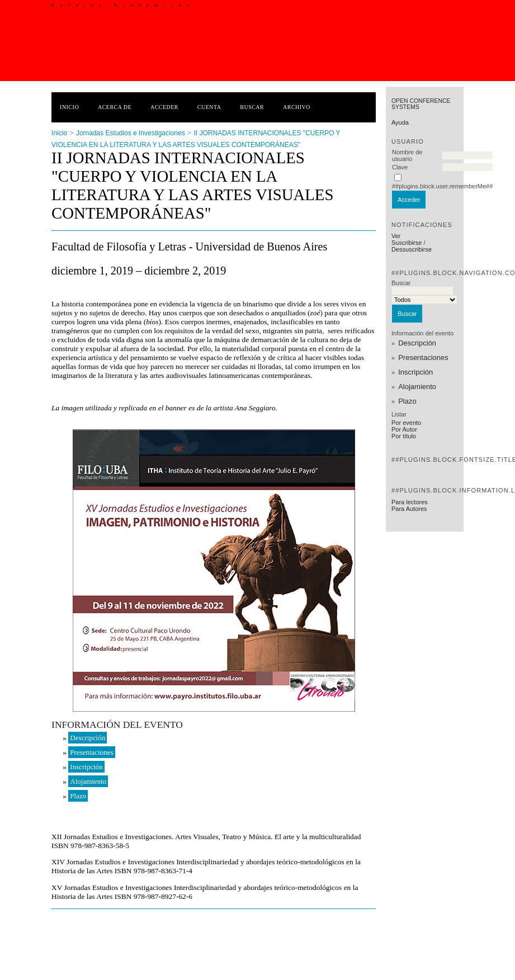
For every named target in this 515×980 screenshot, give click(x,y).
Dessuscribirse (412, 249)
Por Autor (404, 429)
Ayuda (400, 122)
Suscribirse (407, 243)
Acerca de (115, 107)
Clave (400, 167)
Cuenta (209, 107)
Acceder (164, 107)
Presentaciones (423, 358)
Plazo (407, 401)
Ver (396, 236)
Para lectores (410, 502)
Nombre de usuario (407, 155)
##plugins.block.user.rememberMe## (442, 186)
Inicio (69, 107)
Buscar (252, 107)
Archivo (297, 107)
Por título (404, 436)
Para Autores (409, 509)
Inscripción (415, 372)
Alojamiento (417, 387)
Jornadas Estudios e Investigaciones (131, 133)
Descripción (417, 343)
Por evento (406, 423)
